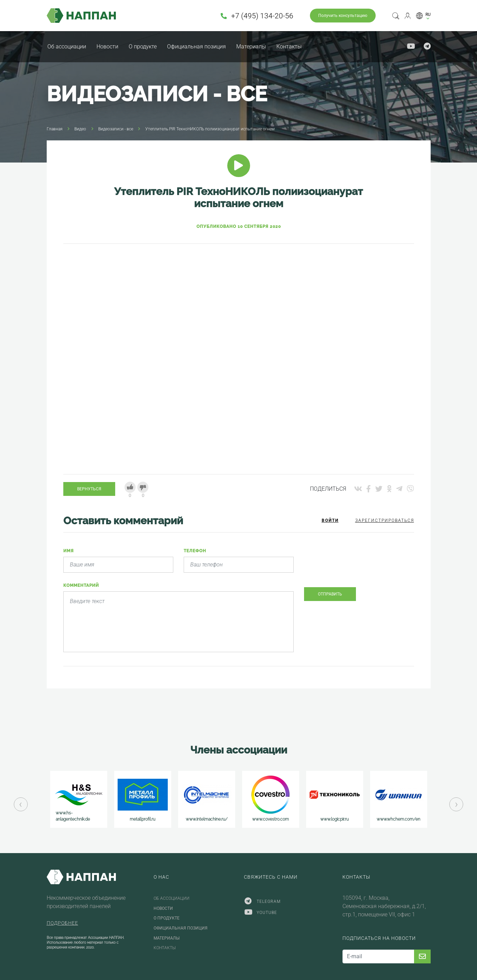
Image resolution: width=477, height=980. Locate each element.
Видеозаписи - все (116, 129)
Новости (107, 47)
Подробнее (62, 923)
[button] (423, 16)
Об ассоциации (67, 47)
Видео (80, 129)
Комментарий (81, 585)
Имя (68, 551)
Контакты (289, 47)
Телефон (195, 551)
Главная (55, 129)
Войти (330, 520)
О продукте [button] (143, 47)
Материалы (251, 47)
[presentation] (357, 568)
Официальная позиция (196, 47)
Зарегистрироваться (385, 520)
